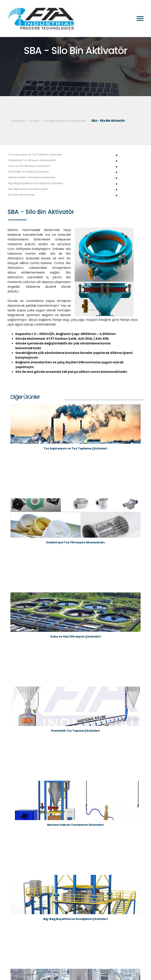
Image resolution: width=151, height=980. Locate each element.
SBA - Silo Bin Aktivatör (108, 121)
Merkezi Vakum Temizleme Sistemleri (32, 177)
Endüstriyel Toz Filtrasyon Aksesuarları (32, 160)
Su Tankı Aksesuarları (22, 195)
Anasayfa (18, 121)
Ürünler (35, 121)
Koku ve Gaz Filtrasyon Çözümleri (29, 166)
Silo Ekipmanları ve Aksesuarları (65, 121)
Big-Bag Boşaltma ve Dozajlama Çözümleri (36, 183)
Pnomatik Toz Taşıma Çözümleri (29, 172)
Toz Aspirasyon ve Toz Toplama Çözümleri (35, 155)
